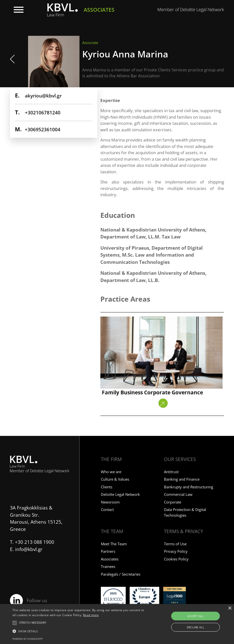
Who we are (111, 472)
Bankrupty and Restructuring (189, 487)
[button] (33, 623)
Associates (110, 559)
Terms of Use (175, 544)
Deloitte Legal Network (120, 494)
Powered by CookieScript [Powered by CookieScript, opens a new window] (28, 639)
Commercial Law (178, 494)
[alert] (117, 624)
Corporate (173, 502)
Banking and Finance (182, 479)
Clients (107, 487)
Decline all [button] (195, 627)
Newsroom (110, 502)
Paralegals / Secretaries (121, 574)
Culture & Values (115, 479)
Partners (108, 551)
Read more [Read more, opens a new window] (91, 615)
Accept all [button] (195, 616)
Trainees (108, 566)
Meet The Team (114, 544)
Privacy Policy (176, 551)
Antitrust (171, 472)
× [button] (230, 608)
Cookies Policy (176, 559)
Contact (107, 509)
